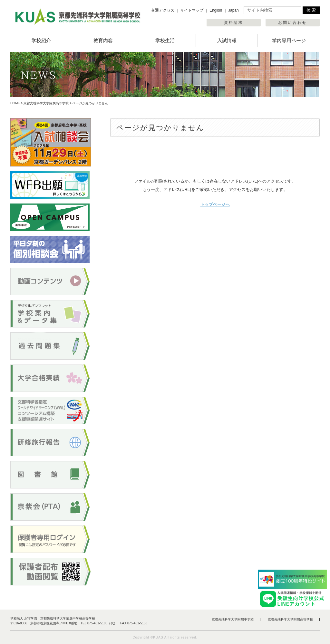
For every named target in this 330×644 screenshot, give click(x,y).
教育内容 (103, 40)
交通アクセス (163, 10)
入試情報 (227, 40)
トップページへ (215, 204)
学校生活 (165, 40)
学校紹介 (41, 40)
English (216, 10)
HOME (15, 103)
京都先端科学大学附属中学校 (233, 619)
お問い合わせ (293, 23)
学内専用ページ (289, 40)
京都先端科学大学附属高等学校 (46, 103)
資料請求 (234, 23)
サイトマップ (192, 10)
